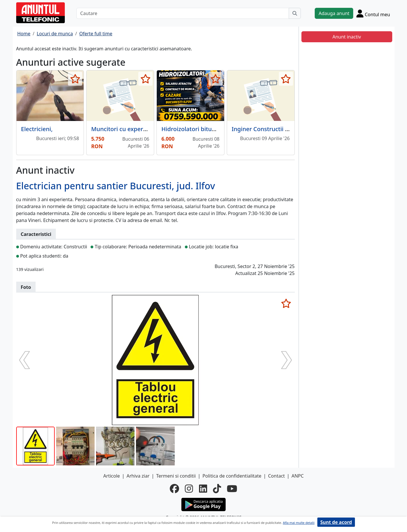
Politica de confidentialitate (232, 476)
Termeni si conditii (176, 476)
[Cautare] (183, 13)
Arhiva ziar (138, 476)
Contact (277, 476)
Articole (112, 476)
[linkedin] (203, 489)
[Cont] (373, 13)
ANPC (298, 476)
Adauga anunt (334, 13)
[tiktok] (217, 489)
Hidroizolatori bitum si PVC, (199, 129)
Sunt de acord (336, 522)
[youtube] (232, 489)
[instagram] (189, 489)
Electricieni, (37, 129)
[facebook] (174, 489)
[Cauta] (295, 13)
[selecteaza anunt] (75, 79)
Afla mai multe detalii (299, 523)
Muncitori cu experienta (124, 129)
